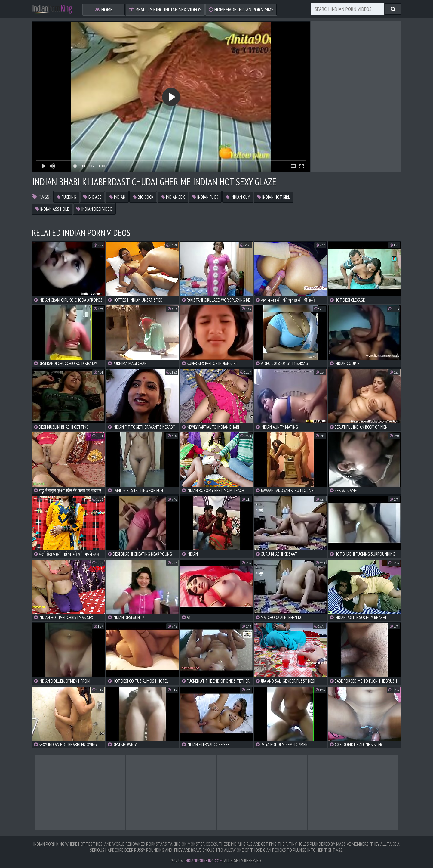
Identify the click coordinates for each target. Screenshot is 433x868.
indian (117, 197)
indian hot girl (273, 197)
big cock (143, 197)
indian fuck (205, 197)
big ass (92, 197)
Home (104, 9)
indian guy (238, 197)
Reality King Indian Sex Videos (165, 9)
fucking (66, 197)
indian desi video (94, 209)
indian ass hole (52, 209)
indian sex (173, 197)
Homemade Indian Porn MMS (241, 9)
